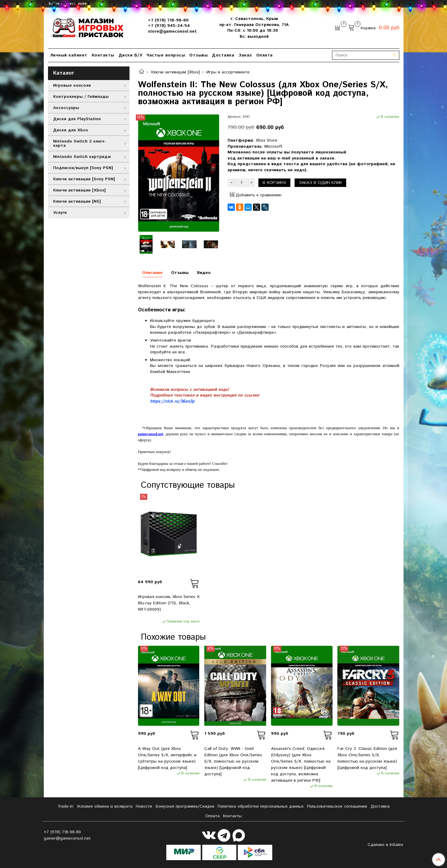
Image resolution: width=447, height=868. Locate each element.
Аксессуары (66, 108)
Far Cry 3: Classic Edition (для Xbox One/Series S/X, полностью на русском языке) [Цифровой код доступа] (367, 758)
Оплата (265, 55)
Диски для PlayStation (77, 119)
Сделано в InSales (385, 845)
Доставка (223, 55)
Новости (144, 806)
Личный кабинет (69, 55)
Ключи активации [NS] (77, 201)
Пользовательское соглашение (337, 806)
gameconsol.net (151, 434)
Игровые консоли (72, 85)
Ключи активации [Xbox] (176, 72)
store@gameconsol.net (172, 31)
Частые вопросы (166, 55)
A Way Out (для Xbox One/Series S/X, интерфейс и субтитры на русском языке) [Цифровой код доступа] (167, 758)
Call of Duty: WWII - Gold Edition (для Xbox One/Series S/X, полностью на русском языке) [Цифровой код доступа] (233, 761)
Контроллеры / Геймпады (81, 97)
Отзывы (198, 55)
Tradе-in (65, 806)
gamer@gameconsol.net (67, 838)
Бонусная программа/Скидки (185, 806)
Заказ (245, 55)
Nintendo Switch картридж (82, 157)
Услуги (60, 213)
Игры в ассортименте (228, 72)
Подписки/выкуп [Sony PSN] (83, 168)
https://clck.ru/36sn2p (172, 401)
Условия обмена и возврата (105, 806)
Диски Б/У (131, 55)
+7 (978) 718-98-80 (168, 20)
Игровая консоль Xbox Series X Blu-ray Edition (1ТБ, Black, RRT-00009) (169, 603)
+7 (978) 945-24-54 (169, 26)
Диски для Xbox (70, 130)
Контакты (103, 55)
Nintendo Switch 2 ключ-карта (80, 143)
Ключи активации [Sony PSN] (84, 179)
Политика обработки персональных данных (261, 806)
